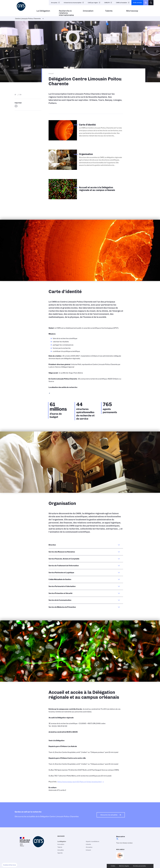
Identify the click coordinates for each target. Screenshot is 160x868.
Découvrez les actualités (109, 815)
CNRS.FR (107, 3)
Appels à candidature (92, 841)
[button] (9, 865)
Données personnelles (139, 866)
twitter (117, 839)
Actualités (61, 850)
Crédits (113, 866)
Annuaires (54, 3)
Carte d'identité (22, 122)
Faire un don (137, 3)
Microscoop (132, 11)
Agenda (60, 853)
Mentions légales (124, 866)
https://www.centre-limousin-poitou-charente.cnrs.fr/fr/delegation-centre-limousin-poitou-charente (16, 106)
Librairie (88, 844)
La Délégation (43, 11)
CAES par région (93, 3)
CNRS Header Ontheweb (146, 3)
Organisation (21, 126)
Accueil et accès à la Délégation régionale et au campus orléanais (31, 130)
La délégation (62, 841)
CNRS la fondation (122, 3)
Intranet (88, 850)
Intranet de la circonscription (73, 3)
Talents (109, 11)
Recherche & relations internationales (66, 13)
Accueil (51, 73)
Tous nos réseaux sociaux (124, 843)
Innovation (88, 11)
